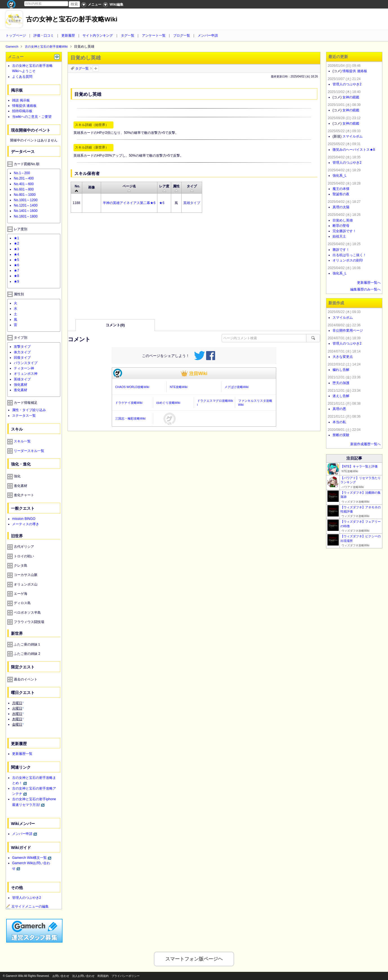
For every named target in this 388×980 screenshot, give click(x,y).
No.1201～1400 (26, 205)
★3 (16, 249)
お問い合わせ (61, 976)
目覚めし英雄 (343, 220)
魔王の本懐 (341, 189)
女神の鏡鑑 (351, 97)
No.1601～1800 (26, 216)
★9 (16, 281)
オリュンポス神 (26, 374)
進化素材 (21, 390)
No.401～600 (24, 184)
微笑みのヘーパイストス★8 (354, 150)
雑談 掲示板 (21, 100)
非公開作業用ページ (348, 331)
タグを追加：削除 (96, 68)
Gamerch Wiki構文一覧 (29, 858)
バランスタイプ (26, 363)
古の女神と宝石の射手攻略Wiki (72, 19)
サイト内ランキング (98, 36)
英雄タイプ (192, 203)
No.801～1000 (25, 195)
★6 (162, 203)
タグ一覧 (128, 36)
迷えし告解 (341, 396)
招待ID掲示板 (22, 111)
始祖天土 (339, 236)
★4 (16, 254)
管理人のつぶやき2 (27, 898)
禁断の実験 (341, 435)
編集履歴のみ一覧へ (365, 289)
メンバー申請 (208, 36)
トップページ (16, 36)
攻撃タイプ (22, 347)
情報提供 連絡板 (24, 106)
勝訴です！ (341, 250)
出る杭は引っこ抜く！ (349, 255)
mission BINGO (24, 519)
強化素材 (21, 385)
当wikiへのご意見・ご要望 (32, 117)
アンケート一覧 (154, 36)
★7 (16, 271)
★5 (16, 260)
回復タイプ (22, 358)
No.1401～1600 (26, 211)
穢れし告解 (341, 370)
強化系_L (339, 176)
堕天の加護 (341, 383)
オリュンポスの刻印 (348, 260)
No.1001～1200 (26, 200)
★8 (16, 276)
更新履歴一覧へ (369, 283)
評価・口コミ (44, 36)
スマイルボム (353, 136)
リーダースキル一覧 (29, 451)
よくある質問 (22, 77)
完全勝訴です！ (344, 231)
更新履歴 (68, 36)
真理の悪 (339, 409)
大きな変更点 (343, 357)
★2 (16, 243)
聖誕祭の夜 (341, 194)
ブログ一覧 (182, 36)
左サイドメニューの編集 (27, 906)
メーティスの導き (26, 524)
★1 (16, 238)
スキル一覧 (22, 441)
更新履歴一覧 (22, 754)
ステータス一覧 (24, 416)
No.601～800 (24, 189)
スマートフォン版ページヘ (194, 957)
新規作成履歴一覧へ (365, 444)
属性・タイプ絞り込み (29, 410)
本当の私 (339, 422)
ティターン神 (24, 368)
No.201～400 (24, 178)
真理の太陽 (341, 207)
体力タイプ (22, 352)
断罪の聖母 (341, 226)
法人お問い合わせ (83, 976)
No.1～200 (22, 173)
